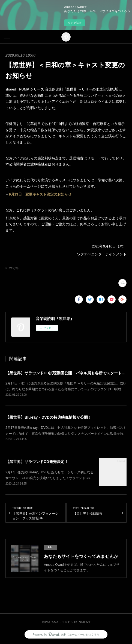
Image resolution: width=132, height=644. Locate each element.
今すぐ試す (75, 23)
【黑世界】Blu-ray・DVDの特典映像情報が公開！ (49, 417)
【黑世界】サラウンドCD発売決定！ (37, 462)
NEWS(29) (12, 268)
